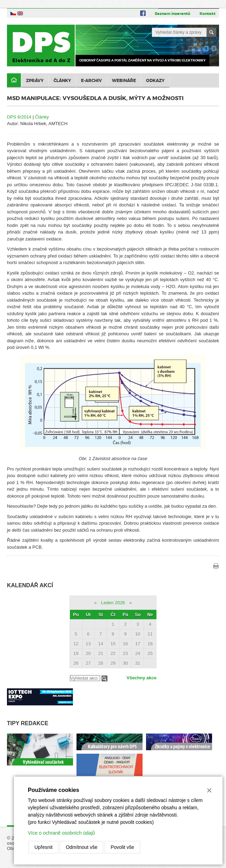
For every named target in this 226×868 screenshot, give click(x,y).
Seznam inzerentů (172, 14)
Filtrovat (104, 678)
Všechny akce (142, 678)
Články (62, 81)
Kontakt (208, 14)
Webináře (124, 81)
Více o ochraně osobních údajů (61, 833)
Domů (14, 80)
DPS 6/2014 (19, 117)
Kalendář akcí (30, 585)
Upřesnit (43, 847)
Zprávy (35, 81)
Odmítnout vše (82, 847)
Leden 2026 (113, 603)
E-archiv (91, 81)
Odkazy (155, 81)
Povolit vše (122, 847)
